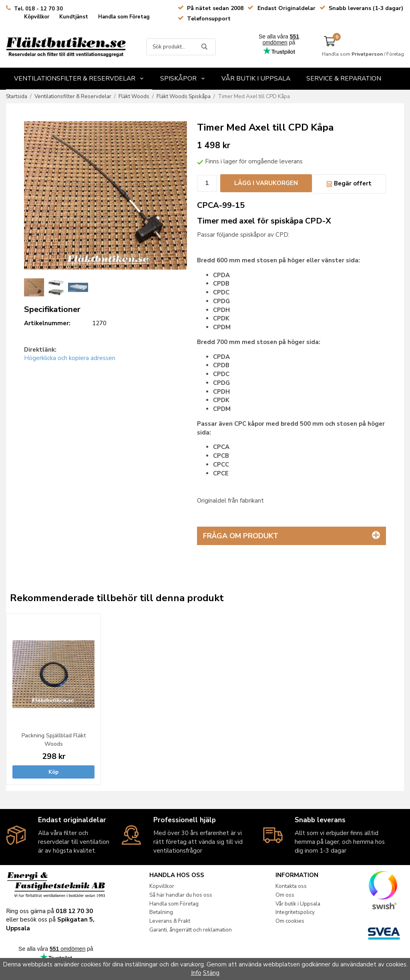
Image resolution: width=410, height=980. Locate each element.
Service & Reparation (344, 78)
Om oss (285, 895)
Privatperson (367, 54)
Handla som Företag (124, 17)
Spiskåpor (183, 78)
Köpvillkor (37, 17)
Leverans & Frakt (170, 921)
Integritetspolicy (295, 912)
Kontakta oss (291, 886)
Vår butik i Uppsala (256, 78)
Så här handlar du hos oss (181, 895)
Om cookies (290, 921)
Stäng (211, 973)
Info (196, 973)
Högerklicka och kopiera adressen (70, 358)
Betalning (161, 912)
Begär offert (349, 183)
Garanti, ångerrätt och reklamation (191, 930)
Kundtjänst (74, 17)
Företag (395, 54)
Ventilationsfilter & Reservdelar (79, 78)
